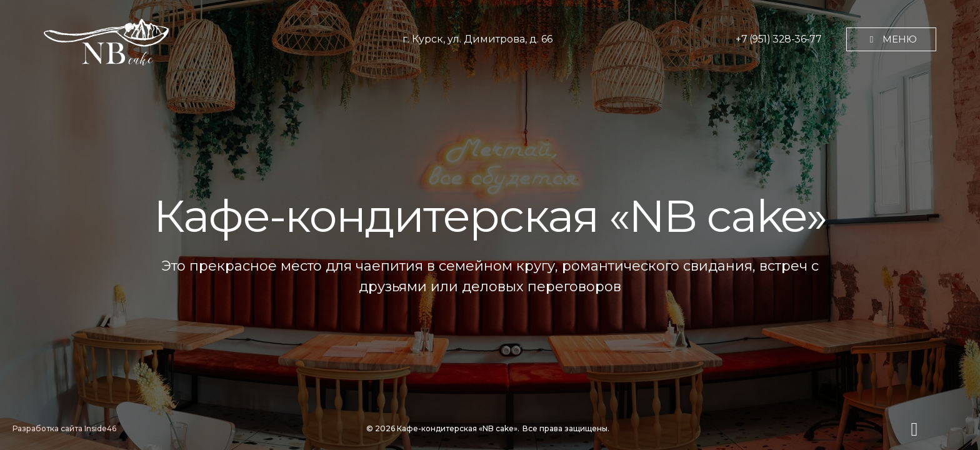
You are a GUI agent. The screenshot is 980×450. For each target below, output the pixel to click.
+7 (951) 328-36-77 (778, 39)
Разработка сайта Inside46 (64, 428)
